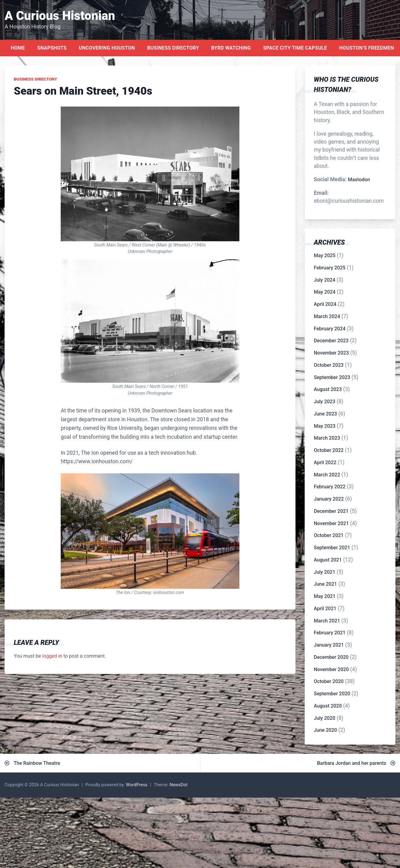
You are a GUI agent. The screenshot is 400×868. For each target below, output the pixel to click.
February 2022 (330, 487)
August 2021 (328, 560)
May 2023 (325, 426)
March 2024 (327, 316)
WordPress (137, 785)
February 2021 (330, 633)
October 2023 (329, 365)
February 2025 (330, 268)
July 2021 (325, 572)
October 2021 (329, 535)
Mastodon (359, 180)
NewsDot (179, 785)
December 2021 (331, 511)
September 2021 (332, 548)
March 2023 (327, 438)
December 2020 (331, 657)
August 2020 (328, 706)
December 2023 (331, 341)
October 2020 (329, 681)
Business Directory (173, 48)
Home (18, 48)
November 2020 (331, 669)
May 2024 (325, 292)
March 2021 (327, 621)
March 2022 (327, 475)
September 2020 (332, 694)
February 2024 (330, 329)
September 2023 (332, 377)
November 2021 (331, 523)
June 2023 (326, 414)
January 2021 (329, 645)
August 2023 (328, 389)
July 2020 (325, 718)
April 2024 (325, 304)
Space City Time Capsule (295, 48)
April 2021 (325, 609)
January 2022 (329, 499)
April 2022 (325, 462)
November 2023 (331, 353)
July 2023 (325, 402)
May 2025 (325, 256)
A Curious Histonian (60, 16)
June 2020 (326, 730)
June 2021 (326, 584)
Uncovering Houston (107, 48)
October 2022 (329, 450)
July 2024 (325, 280)
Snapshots (52, 48)
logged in (52, 656)
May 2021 (325, 596)
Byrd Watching (231, 48)
